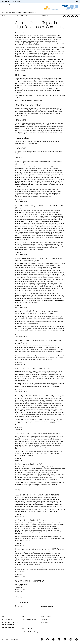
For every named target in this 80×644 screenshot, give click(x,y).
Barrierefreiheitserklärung (30, 632)
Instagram (53, 639)
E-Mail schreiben (46, 606)
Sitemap (24, 626)
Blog (42, 639)
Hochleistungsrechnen (28, 16)
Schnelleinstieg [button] (16, 2)
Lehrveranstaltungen (16, 16)
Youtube (71, 639)
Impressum (25, 623)
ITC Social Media (76, 639)
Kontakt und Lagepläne (29, 620)
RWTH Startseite (7, 620)
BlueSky (65, 639)
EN (77, 2)
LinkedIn (59, 639)
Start (3, 16)
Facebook (48, 639)
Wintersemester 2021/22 (40, 16)
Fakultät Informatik (8, 628)
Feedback (25, 635)
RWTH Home (6, 2)
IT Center (44, 620)
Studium (8, 16)
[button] (4, 5)
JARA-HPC (44, 623)
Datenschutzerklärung (29, 629)
